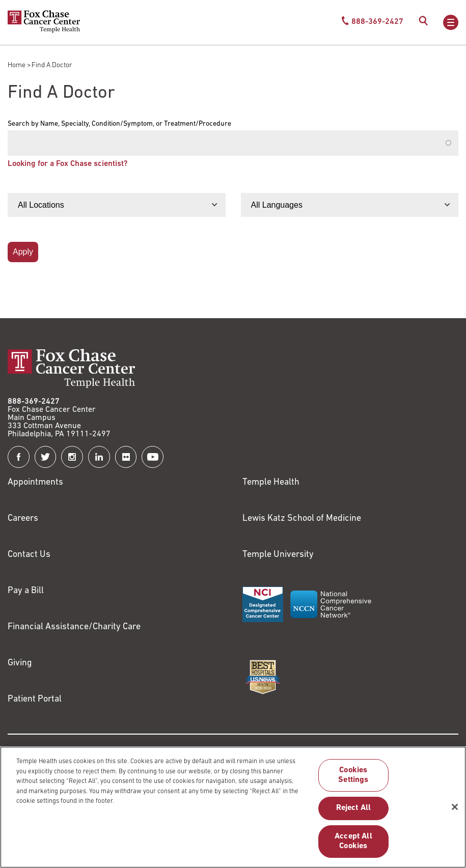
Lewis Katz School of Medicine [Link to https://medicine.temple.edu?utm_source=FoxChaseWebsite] (302, 519)
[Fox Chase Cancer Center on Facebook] (19, 457)
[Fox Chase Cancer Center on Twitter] (46, 457)
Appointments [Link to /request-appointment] (35, 482)
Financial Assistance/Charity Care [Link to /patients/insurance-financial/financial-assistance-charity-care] (74, 627)
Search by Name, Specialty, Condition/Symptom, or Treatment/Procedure (119, 124)
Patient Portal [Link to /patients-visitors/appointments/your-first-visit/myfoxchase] (35, 699)
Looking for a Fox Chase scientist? (67, 164)
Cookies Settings (353, 779)
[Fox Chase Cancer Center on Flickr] (126, 457)
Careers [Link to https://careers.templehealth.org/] (23, 519)
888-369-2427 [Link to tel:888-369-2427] (34, 402)
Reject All (354, 813)
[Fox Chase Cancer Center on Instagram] (72, 457)
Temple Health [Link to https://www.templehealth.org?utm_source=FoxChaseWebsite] (271, 482)
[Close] (455, 811)
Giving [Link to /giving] (20, 663)
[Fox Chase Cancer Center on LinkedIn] (99, 457)
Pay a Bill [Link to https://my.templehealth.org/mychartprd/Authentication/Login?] (26, 591)
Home (17, 65)
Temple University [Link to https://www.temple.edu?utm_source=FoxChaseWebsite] (278, 555)
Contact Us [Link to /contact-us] (29, 555)
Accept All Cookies (353, 845)
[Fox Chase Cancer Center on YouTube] (153, 457)
